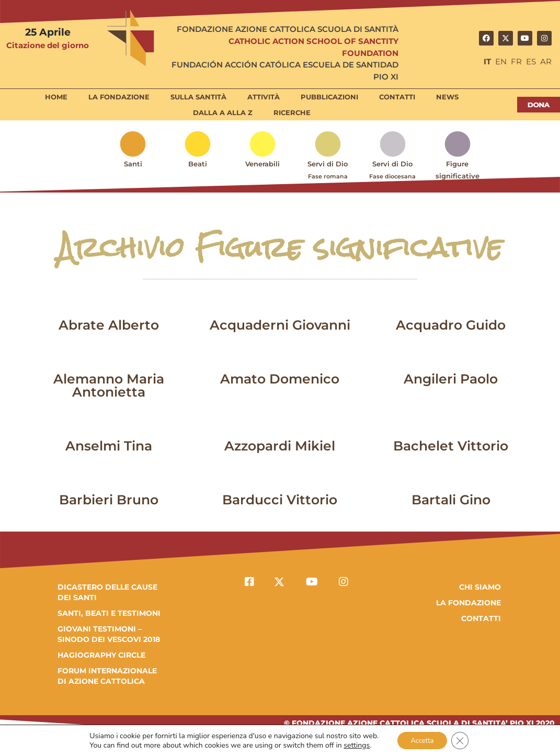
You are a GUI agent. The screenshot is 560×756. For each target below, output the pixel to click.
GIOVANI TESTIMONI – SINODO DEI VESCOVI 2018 (109, 634)
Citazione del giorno (48, 45)
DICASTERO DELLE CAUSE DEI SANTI (107, 592)
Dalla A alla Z (223, 112)
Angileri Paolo (451, 379)
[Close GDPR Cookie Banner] (463, 740)
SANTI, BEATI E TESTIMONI (109, 613)
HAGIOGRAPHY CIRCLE (101, 655)
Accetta (421, 740)
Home (56, 97)
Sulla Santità (198, 97)
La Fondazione (119, 97)
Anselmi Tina (109, 446)
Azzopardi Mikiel (280, 446)
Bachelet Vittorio (451, 446)
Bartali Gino (451, 500)
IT (487, 61)
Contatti (397, 97)
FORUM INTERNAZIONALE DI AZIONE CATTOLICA (107, 676)
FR (516, 61)
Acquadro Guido (451, 325)
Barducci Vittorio (280, 500)
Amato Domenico (280, 379)
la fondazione (468, 603)
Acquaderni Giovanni (280, 325)
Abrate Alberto (109, 325)
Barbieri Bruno (109, 500)
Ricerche (292, 112)
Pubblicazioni (329, 97)
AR (546, 61)
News (447, 97)
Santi (133, 164)
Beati (198, 164)
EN (501, 61)
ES (531, 61)
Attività (264, 97)
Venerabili (262, 164)
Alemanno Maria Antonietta (109, 385)
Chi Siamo (480, 587)
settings (352, 744)
